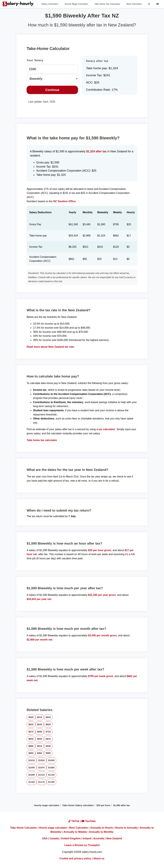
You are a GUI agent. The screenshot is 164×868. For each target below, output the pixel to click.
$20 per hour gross (100, 550)
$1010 (32, 760)
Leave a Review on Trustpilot (82, 845)
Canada (54, 838)
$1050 (32, 768)
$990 (48, 753)
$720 (48, 732)
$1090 (32, 775)
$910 (40, 746)
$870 (48, 739)
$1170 (41, 782)
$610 (40, 717)
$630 (40, 724)
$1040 (51, 760)
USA (45, 838)
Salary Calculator (50, 4)
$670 (31, 732)
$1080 (51, 768)
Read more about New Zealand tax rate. (51, 347)
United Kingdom (71, 838)
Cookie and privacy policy (75, 858)
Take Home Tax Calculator (107, 4)
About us (99, 858)
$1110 (41, 775)
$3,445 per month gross (102, 635)
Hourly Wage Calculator (76, 4)
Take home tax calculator (42, 440)
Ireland (87, 838)
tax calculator (107, 429)
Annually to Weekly (75, 832)
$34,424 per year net (39, 599)
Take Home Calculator (24, 828)
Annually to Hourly (102, 828)
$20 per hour (103, 805)
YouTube (89, 821)
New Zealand (114, 838)
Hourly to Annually (126, 828)
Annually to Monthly (101, 832)
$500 (31, 717)
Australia (99, 838)
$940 (48, 746)
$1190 (51, 782)
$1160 (32, 782)
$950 (31, 753)
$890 (31, 746)
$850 (40, 739)
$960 (40, 753)
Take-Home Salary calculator (78, 805)
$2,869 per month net (39, 640)
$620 (48, 717)
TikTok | (75, 821)
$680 (40, 732)
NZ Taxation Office (65, 201)
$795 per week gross (101, 676)
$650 (48, 724)
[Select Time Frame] (52, 79)
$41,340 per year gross (102, 595)
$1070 (41, 768)
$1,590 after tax (122, 805)
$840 (31, 739)
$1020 (41, 760)
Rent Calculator (134, 4)
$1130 (51, 775)
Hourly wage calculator (47, 805)
